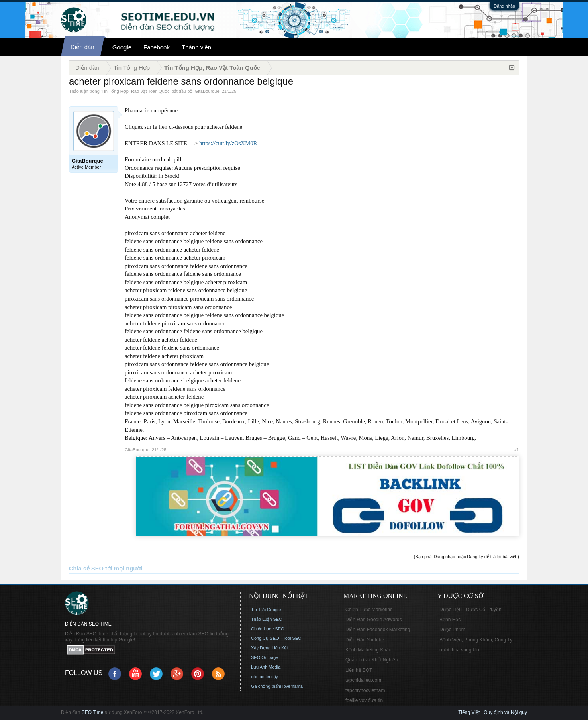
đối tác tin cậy (265, 677)
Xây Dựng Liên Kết (269, 648)
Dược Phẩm (452, 630)
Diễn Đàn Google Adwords (374, 620)
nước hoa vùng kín (459, 650)
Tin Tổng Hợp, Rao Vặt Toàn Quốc (135, 91)
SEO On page (265, 657)
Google (122, 47)
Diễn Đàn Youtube (365, 640)
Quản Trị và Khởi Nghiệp (372, 660)
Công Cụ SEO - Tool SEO (276, 638)
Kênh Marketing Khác (368, 650)
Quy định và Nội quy (505, 712)
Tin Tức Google (266, 610)
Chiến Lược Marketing (369, 610)
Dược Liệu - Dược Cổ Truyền (470, 610)
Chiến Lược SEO (268, 629)
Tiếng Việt (469, 712)
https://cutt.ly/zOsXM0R (228, 143)
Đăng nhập (504, 6)
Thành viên (196, 47)
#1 (517, 450)
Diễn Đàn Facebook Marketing (378, 630)
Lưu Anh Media (266, 667)
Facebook (157, 47)
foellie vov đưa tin (364, 700)
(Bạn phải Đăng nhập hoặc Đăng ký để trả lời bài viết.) (466, 557)
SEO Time (93, 712)
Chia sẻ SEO (86, 569)
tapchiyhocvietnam (365, 690)
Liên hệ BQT (359, 670)
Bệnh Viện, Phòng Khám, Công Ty (476, 640)
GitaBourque (207, 91)
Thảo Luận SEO (267, 619)
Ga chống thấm (266, 686)
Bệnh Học (450, 620)
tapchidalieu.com (363, 680)
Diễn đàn (82, 47)
